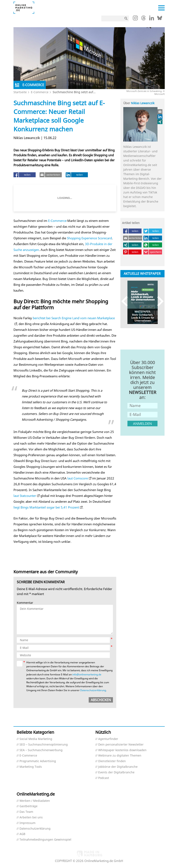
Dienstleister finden (112, 761)
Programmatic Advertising (38, 761)
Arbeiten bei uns (31, 817)
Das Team (26, 812)
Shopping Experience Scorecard (89, 238)
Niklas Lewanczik (143, 103)
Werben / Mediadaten (35, 801)
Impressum (27, 823)
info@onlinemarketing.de (87, 674)
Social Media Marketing (36, 739)
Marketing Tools (31, 767)
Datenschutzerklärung (93, 690)
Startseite (20, 92)
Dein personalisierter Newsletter (121, 745)
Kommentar (25, 603)
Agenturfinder (108, 739)
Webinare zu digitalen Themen (120, 756)
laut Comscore (78, 478)
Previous (127, 301)
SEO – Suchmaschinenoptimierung (44, 745)
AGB (22, 834)
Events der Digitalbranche (116, 772)
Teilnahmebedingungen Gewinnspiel (45, 840)
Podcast (104, 778)
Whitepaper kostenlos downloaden (122, 750)
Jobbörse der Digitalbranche (118, 767)
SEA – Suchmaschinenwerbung (41, 750)
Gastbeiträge (28, 806)
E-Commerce (40, 92)
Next (158, 301)
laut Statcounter (25, 496)
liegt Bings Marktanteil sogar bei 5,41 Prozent (46, 507)
